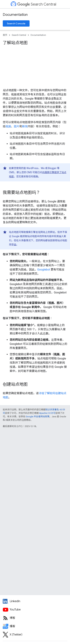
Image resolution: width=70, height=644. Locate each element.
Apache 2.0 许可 (47, 413)
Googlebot (44, 270)
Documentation (15, 15)
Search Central (37, 4)
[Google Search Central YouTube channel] (35, 610)
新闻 (25, 126)
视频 (8, 126)
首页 (5, 35)
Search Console (16, 23)
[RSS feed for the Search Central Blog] (35, 618)
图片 (17, 126)
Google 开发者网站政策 (38, 417)
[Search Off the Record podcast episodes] (35, 626)
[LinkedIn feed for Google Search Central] (35, 601)
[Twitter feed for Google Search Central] (35, 635)
